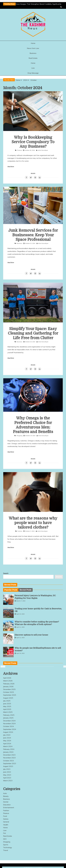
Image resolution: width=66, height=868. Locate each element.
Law (33, 68)
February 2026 (9, 684)
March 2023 (8, 781)
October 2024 (8, 726)
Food (5, 816)
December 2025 (9, 689)
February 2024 (9, 749)
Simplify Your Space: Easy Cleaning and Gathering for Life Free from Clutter (33, 333)
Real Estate (33, 58)
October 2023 (8, 761)
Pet (5, 833)
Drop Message (33, 73)
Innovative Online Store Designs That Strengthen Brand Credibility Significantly (32, 4)
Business (33, 53)
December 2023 (9, 755)
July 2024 (7, 735)
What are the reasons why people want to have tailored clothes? (33, 523)
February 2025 (9, 715)
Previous (2, 667)
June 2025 (7, 704)
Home (33, 43)
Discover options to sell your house (31, 635)
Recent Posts (26, 590)
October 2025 (8, 692)
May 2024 (7, 741)
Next (64, 667)
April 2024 (7, 744)
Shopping (19, 436)
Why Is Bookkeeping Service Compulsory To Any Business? (33, 142)
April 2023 (7, 778)
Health (6, 825)
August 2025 (8, 698)
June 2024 (7, 738)
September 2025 (10, 695)
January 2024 (8, 752)
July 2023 (7, 769)
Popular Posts (11, 590)
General (6, 822)
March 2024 (8, 746)
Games (6, 819)
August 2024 (8, 732)
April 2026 (7, 678)
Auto (5, 793)
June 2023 (7, 772)
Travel (5, 850)
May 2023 (7, 775)
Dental (6, 802)
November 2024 (9, 723)
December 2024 (9, 721)
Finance (19, 150)
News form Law (33, 48)
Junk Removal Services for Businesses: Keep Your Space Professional (33, 235)
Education (7, 805)
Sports (6, 845)
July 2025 (7, 701)
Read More (11, 167)
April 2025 (7, 709)
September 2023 (10, 763)
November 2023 (9, 758)
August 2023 (8, 766)
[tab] (11, 590)
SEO (5, 839)
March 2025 (8, 712)
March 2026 (8, 681)
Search (6, 573)
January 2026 (8, 686)
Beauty (6, 796)
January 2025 (8, 718)
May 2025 (7, 706)
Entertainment (9, 807)
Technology (8, 847)
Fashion (20, 531)
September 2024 (10, 729)
